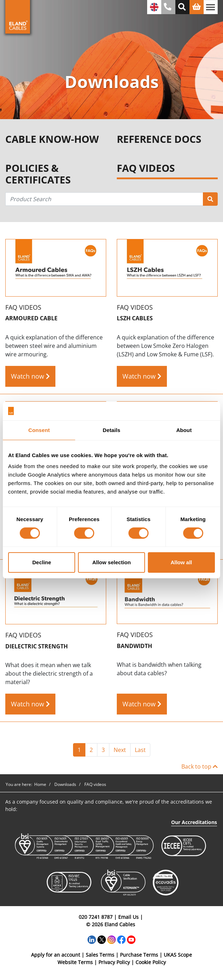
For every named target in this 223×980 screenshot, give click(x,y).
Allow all (181, 562)
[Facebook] (121, 939)
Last (140, 750)
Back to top (200, 766)
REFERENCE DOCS (159, 139)
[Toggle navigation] (211, 7)
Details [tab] (111, 430)
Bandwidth (134, 646)
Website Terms (75, 962)
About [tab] (184, 430)
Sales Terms (100, 955)
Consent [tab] (39, 430)
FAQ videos (23, 307)
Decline (42, 562)
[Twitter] (102, 939)
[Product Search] (210, 199)
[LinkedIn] (92, 939)
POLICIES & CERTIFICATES (38, 174)
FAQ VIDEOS (146, 168)
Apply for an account (56, 955)
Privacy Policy (114, 962)
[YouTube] (131, 939)
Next (120, 750)
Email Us (128, 917)
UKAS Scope (178, 955)
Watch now (30, 376)
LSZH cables (135, 318)
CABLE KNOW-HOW (52, 139)
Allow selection (111, 562)
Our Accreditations (194, 822)
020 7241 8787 (96, 917)
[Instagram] (111, 939)
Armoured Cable (31, 318)
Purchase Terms (139, 955)
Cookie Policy (151, 962)
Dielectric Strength (37, 646)
